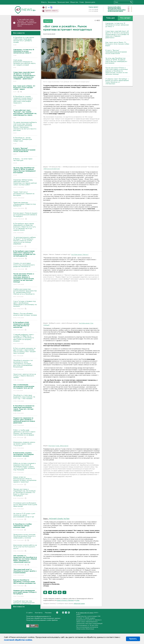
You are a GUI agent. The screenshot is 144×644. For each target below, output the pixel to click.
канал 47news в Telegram (65, 600)
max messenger (51, 7)
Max (69, 613)
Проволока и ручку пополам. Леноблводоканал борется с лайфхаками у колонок (25, 538)
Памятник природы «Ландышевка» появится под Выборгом (25, 206)
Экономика (52, 2)
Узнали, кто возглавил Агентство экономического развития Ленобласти (25, 266)
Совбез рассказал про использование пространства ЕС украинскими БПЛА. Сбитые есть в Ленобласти (25, 293)
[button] (45, 592)
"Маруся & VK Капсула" (52, 169)
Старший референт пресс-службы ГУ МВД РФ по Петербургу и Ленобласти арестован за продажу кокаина (25, 339)
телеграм (49, 7)
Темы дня (110, 18)
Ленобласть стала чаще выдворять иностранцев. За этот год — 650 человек (25, 398)
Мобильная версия (43, 7)
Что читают (125, 18)
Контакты (39, 613)
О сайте (29, 613)
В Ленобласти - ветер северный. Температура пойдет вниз (25, 141)
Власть (44, 2)
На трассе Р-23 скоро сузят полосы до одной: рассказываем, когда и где (25, 517)
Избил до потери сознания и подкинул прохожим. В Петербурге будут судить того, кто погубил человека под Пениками (25, 468)
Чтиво (82, 2)
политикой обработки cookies (18, 640)
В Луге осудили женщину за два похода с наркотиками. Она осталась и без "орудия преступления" (25, 352)
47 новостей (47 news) (86, 613)
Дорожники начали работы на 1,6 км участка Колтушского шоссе (25, 548)
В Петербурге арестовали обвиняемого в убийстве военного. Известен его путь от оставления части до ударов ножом (25, 228)
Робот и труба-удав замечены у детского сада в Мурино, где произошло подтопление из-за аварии (25, 434)
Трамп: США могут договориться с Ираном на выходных (25, 195)
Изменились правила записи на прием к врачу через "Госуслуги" (25, 445)
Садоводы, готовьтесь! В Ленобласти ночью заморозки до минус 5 (117, 25)
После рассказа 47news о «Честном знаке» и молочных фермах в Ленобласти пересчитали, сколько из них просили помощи (117, 71)
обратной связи (79, 604)
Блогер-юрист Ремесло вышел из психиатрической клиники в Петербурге (25, 216)
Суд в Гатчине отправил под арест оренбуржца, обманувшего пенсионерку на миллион (25, 305)
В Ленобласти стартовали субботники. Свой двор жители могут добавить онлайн (25, 41)
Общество (74, 2)
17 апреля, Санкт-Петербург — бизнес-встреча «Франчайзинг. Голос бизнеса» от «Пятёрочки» (117, 81)
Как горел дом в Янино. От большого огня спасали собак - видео (118, 44)
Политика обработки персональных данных (43, 618)
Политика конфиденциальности (39, 616)
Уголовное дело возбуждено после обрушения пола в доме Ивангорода (25, 506)
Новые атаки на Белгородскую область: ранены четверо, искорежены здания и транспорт (25, 481)
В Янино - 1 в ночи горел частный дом (25, 161)
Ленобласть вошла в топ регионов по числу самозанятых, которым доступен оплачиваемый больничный (25, 365)
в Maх (77, 600)
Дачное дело (90, 2)
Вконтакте (57, 613)
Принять (133, 639)
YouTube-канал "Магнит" (80, 255)
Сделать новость (51, 11)
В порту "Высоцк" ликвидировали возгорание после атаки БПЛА (116, 52)
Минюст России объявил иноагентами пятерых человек (25, 316)
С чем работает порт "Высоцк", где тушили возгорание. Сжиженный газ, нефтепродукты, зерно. (27, 23)
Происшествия (63, 2)
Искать (131, 2)
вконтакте (46, 7)
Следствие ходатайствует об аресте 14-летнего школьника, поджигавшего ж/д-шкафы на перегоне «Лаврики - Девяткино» (117, 34)
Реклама (48, 613)
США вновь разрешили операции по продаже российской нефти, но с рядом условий (25, 64)
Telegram (66, 613)
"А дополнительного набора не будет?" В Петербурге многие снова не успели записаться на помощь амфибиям (25, 242)
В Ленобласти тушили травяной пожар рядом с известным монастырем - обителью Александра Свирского (25, 101)
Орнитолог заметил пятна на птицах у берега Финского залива (25, 377)
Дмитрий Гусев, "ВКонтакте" (58, 446)
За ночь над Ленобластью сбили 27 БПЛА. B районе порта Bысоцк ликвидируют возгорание (116, 61)
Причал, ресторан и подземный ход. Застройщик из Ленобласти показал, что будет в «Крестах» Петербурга (25, 494)
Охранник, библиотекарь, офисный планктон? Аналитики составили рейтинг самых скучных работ (25, 184)
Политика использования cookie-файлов (42, 620)
